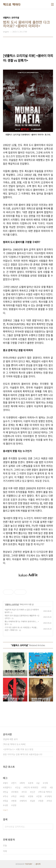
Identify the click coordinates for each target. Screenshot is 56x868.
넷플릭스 (8, 787)
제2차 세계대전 (32, 787)
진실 (18, 787)
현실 (6, 792)
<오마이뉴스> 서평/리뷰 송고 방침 (18, 749)
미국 (25, 792)
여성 (50, 801)
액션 (14, 796)
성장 (14, 805)
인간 (33, 792)
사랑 (6, 805)
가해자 (49, 796)
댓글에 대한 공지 (10, 739)
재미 (6, 783)
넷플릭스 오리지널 (12, 604)
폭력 (23, 783)
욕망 (23, 796)
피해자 (15, 792)
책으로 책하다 (12, 4)
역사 (6, 796)
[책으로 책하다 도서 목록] (14, 744)
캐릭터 (24, 801)
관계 (31, 783)
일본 (33, 801)
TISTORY (29, 864)
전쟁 (40, 796)
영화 (31, 796)
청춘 (42, 801)
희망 (45, 787)
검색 (50, 827)
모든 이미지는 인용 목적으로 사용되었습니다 (23, 754)
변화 (14, 801)
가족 (46, 783)
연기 (14, 783)
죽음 (6, 801)
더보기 (5, 810)
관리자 (38, 864)
